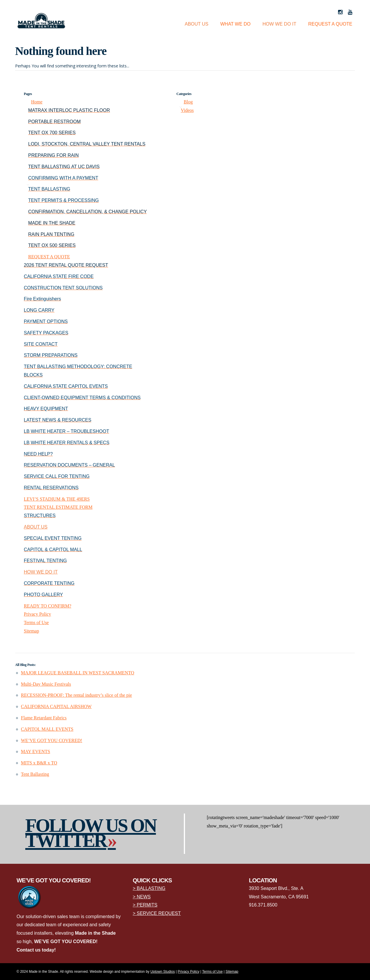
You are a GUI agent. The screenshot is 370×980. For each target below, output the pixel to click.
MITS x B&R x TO (39, 763)
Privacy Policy (37, 614)
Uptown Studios (163, 972)
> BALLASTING (149, 888)
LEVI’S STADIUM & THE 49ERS (57, 499)
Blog (188, 102)
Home (37, 102)
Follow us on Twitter (91, 833)
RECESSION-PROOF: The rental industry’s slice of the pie (76, 695)
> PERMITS (145, 905)
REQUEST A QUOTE (330, 24)
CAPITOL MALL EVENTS (47, 729)
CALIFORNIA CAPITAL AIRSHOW (56, 706)
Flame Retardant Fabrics (44, 718)
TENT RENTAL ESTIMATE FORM (58, 507)
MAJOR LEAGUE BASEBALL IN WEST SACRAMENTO (78, 673)
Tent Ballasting (35, 774)
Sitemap (31, 631)
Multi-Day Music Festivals (46, 684)
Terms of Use (36, 622)
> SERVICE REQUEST (157, 913)
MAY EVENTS (36, 751)
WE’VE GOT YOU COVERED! (52, 740)
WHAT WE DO (236, 24)
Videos (187, 110)
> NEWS (142, 897)
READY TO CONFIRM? (47, 606)
